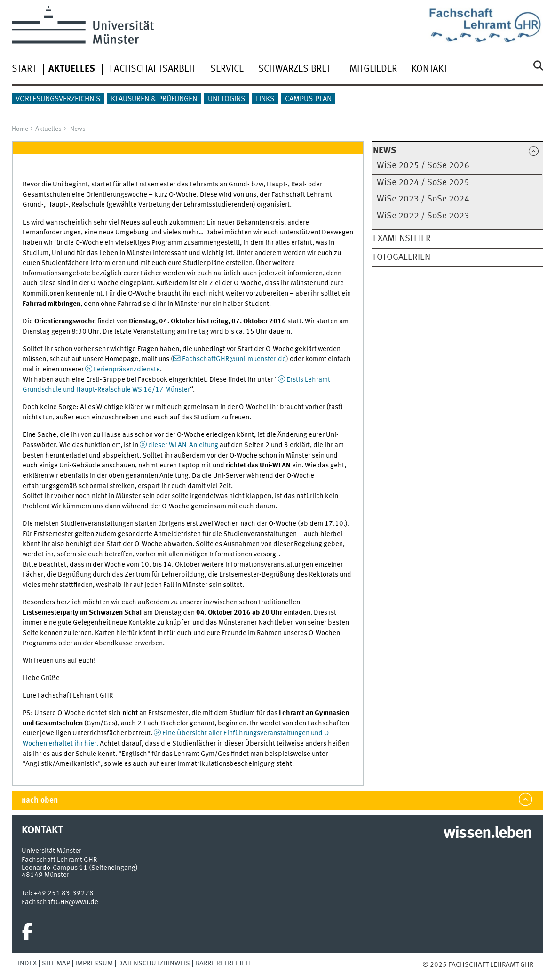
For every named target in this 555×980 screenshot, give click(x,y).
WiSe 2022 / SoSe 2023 (423, 216)
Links (265, 99)
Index (27, 964)
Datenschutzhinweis (154, 964)
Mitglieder (373, 69)
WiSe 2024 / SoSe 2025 (423, 183)
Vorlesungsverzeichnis (58, 99)
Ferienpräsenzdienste (127, 370)
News (78, 129)
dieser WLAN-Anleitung (184, 445)
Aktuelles (48, 129)
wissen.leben (488, 834)
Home (20, 129)
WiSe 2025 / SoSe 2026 (423, 166)
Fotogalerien (402, 257)
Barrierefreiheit (223, 964)
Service (227, 69)
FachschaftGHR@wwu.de (60, 902)
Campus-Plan (308, 99)
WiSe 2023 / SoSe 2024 (423, 199)
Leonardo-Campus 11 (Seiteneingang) (80, 868)
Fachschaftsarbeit (153, 69)
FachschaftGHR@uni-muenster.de (234, 359)
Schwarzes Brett (297, 69)
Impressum (94, 964)
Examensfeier (402, 239)
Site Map (56, 964)
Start (24, 69)
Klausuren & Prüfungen (154, 99)
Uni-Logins (226, 99)
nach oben (40, 800)
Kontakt (430, 69)
